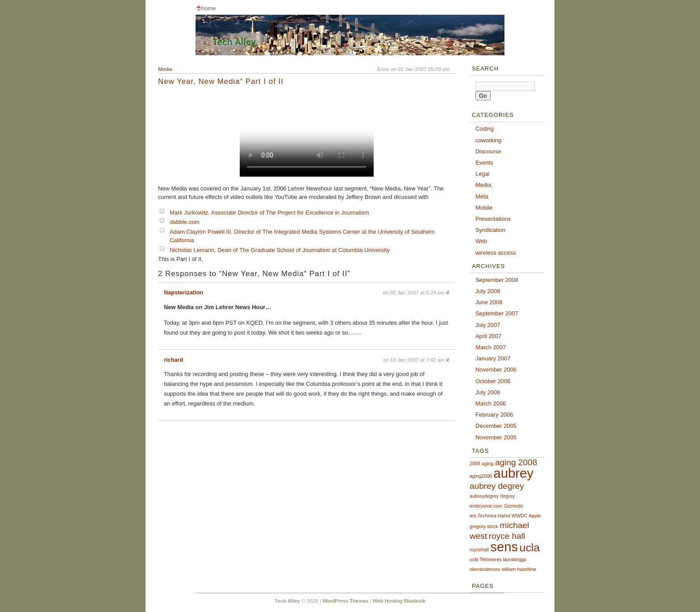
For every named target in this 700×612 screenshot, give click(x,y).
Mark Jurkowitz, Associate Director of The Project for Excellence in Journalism (269, 213)
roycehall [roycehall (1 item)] (479, 550)
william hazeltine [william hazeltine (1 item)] (519, 569)
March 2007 (491, 347)
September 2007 (497, 313)
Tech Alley (234, 42)
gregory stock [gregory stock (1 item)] (484, 526)
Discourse (488, 151)
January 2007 (493, 358)
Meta (482, 196)
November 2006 (496, 370)
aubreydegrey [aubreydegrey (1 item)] (484, 496)
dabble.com (185, 222)
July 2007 (488, 325)
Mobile (484, 208)
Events (484, 163)
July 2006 (488, 392)
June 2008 (489, 302)
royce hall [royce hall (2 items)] (507, 536)
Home (208, 8)
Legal (483, 174)
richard (174, 360)
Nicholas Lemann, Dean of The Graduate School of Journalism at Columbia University (280, 250)
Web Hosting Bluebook (399, 601)
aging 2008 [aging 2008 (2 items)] (516, 462)
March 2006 (491, 403)
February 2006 (494, 415)
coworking (488, 140)
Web (481, 241)
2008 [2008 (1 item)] (475, 463)
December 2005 (496, 426)
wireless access (496, 253)
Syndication (490, 230)
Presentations (493, 219)
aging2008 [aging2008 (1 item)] (481, 476)
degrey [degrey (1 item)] (508, 496)
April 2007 (488, 336)
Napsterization (183, 292)
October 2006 (493, 381)
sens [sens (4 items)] (504, 547)
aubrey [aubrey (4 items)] (513, 473)
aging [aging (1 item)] (487, 463)
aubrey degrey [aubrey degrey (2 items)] (497, 486)
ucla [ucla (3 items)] (530, 548)
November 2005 (496, 437)
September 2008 (497, 280)
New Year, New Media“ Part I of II (221, 81)
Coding (485, 129)
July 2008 (488, 291)
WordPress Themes (346, 601)
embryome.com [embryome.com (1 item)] (486, 506)
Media (165, 69)
